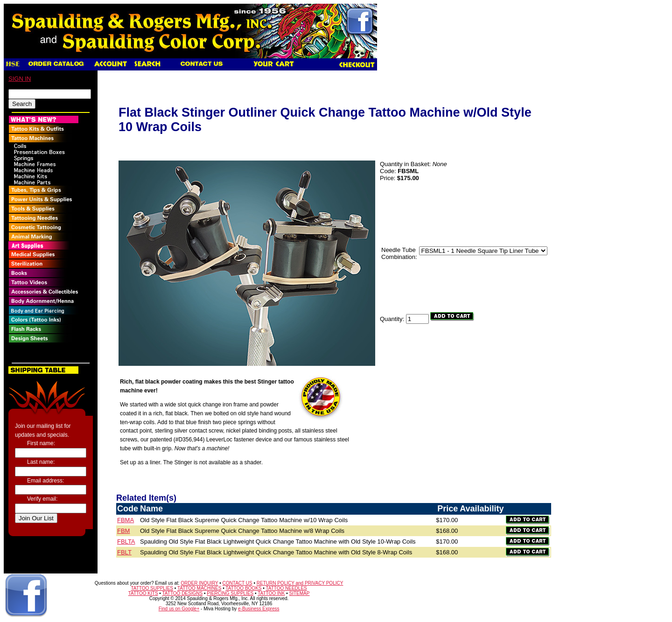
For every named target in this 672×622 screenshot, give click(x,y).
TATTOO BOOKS (243, 588)
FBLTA (126, 542)
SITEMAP (300, 593)
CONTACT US (238, 583)
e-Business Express (259, 609)
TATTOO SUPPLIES (152, 588)
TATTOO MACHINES (199, 588)
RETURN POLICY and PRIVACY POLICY (300, 583)
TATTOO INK (271, 593)
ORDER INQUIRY (199, 583)
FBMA (126, 520)
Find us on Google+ (179, 609)
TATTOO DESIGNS (182, 593)
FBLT (124, 552)
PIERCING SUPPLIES (230, 593)
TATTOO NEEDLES (286, 588)
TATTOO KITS (143, 593)
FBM (123, 531)
